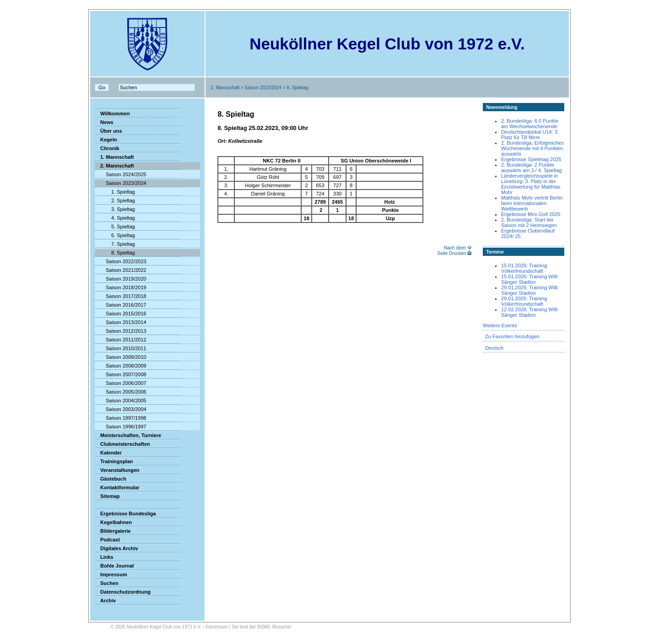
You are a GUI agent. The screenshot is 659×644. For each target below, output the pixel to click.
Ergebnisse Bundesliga (125, 514)
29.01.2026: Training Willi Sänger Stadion (529, 290)
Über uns (108, 131)
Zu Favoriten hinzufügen (512, 336)
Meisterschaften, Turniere (128, 435)
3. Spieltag (115, 209)
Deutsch (494, 348)
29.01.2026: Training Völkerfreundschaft (524, 301)
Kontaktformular (117, 487)
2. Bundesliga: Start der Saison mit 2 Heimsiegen (529, 222)
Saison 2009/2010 (121, 357)
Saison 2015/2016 (121, 314)
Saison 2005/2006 (121, 392)
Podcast (107, 540)
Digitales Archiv (116, 548)
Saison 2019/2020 (121, 279)
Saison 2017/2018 (121, 296)
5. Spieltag (115, 227)
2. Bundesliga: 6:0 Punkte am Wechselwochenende (530, 124)
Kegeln (106, 140)
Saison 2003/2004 (121, 409)
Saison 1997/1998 (121, 418)
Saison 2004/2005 (121, 400)
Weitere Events (500, 325)
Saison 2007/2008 (121, 374)
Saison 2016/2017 (121, 305)
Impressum (111, 574)
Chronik (107, 148)
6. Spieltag (115, 235)
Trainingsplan (114, 461)
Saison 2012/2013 (121, 331)
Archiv (105, 601)
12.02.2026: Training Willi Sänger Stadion (529, 312)
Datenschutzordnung (123, 592)
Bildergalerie (113, 531)
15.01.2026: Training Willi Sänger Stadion (529, 279)
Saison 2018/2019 (121, 287)
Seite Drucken (451, 253)
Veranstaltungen (117, 470)
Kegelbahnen (113, 522)
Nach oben (455, 248)
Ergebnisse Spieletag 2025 (531, 159)
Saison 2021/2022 (121, 270)
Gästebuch (111, 479)
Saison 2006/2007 (121, 383)
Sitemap (107, 496)
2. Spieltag (115, 200)
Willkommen (112, 114)
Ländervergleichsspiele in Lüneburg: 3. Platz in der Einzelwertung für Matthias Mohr (531, 184)
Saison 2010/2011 (121, 348)
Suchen (107, 583)
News (104, 122)
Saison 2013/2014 (121, 322)
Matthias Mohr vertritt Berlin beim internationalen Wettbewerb (532, 203)
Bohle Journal (114, 566)
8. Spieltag (115, 253)
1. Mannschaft (114, 157)
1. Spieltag (115, 192)
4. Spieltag (115, 218)
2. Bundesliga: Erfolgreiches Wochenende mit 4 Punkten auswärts (532, 148)
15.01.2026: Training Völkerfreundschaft (524, 268)
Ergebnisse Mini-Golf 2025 (531, 214)
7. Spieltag (115, 244)
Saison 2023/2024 (263, 88)
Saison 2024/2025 (121, 174)
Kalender (108, 453)
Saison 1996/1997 (121, 427)
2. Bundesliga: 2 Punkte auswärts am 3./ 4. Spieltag (532, 168)
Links (104, 557)
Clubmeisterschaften (122, 444)
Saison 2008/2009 (121, 366)
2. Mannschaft (225, 88)
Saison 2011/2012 (121, 340)
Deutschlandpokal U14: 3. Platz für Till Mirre (530, 135)
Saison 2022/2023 (121, 261)
